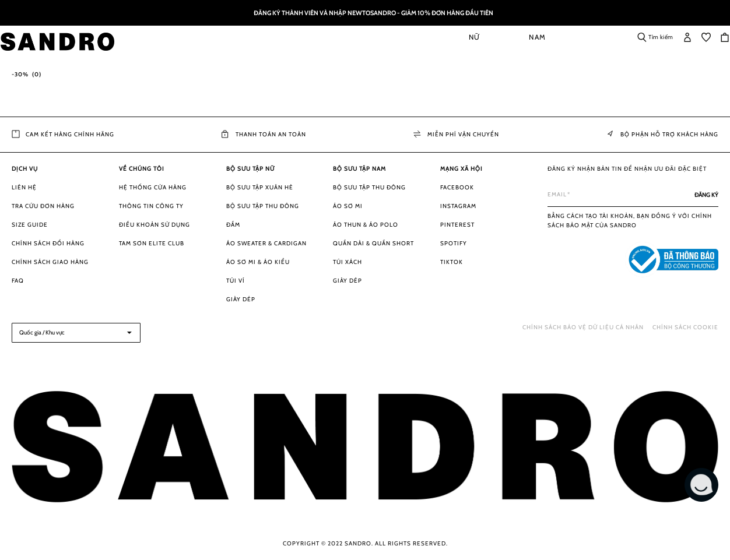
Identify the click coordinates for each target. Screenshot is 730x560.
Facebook (457, 187)
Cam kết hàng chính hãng (63, 135)
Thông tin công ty (151, 206)
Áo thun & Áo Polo (366, 225)
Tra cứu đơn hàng (43, 206)
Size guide (30, 225)
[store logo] (71, 42)
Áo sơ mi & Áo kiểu (258, 262)
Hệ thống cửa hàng (153, 187)
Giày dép (241, 299)
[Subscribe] (706, 195)
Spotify (454, 243)
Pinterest (457, 225)
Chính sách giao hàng (50, 262)
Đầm (233, 225)
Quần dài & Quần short (373, 243)
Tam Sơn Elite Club (152, 243)
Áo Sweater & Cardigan (266, 243)
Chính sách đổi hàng (48, 243)
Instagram (458, 206)
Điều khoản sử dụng (155, 225)
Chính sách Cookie (685, 327)
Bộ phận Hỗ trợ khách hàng (662, 135)
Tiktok (452, 262)
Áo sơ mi (348, 206)
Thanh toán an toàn (264, 135)
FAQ (18, 281)
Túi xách (348, 262)
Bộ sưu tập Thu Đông (263, 206)
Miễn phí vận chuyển (456, 135)
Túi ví (236, 281)
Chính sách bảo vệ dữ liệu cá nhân (583, 327)
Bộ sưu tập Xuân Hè (260, 187)
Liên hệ (24, 187)
